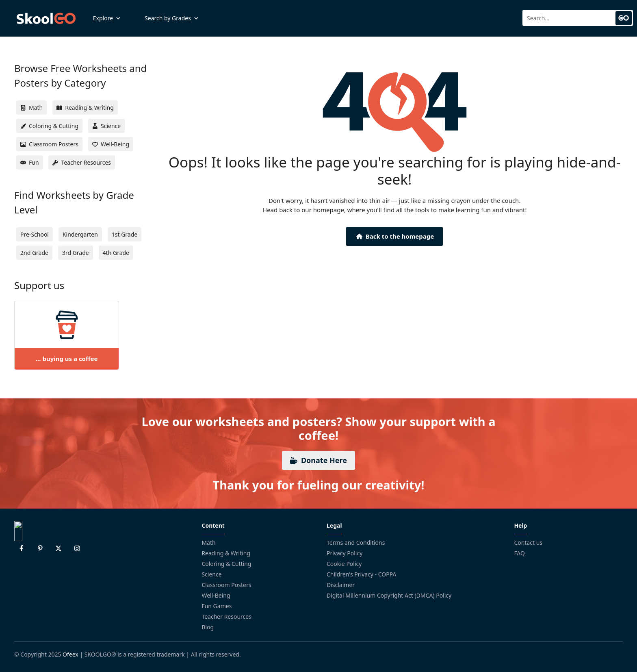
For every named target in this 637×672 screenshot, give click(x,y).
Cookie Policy (344, 564)
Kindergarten (80, 234)
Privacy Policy (344, 553)
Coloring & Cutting (226, 564)
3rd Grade (76, 253)
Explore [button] (107, 18)
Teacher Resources (226, 617)
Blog (208, 627)
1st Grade (125, 234)
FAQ (519, 553)
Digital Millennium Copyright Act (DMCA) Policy (389, 595)
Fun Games (217, 606)
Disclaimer (341, 585)
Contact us (528, 543)
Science (211, 574)
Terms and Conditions (356, 543)
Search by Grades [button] (172, 18)
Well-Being (216, 595)
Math (208, 543)
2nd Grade (34, 253)
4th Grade (116, 253)
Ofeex (70, 654)
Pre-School (35, 234)
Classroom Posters (226, 585)
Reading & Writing (226, 553)
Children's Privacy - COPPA (362, 574)
